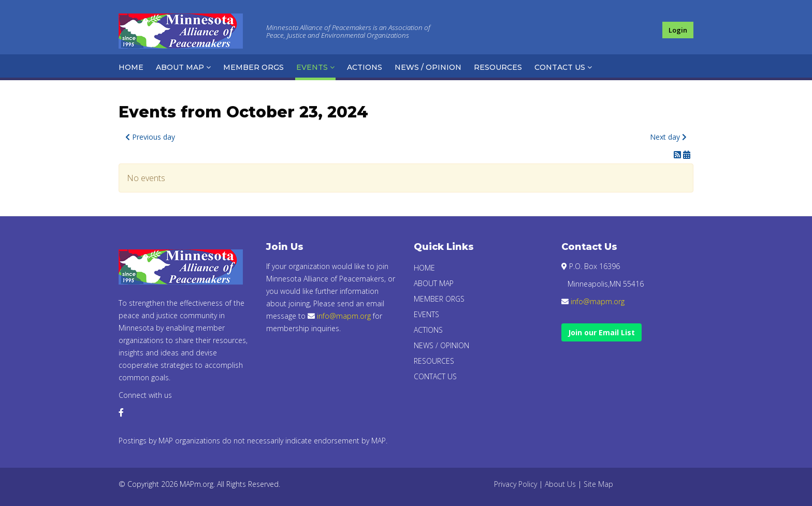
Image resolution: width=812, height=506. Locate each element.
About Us (560, 484)
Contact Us (560, 67)
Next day (668, 137)
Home (131, 67)
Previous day (150, 137)
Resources (498, 67)
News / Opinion (428, 67)
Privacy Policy (516, 484)
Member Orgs (253, 67)
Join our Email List (601, 332)
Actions (365, 67)
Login (678, 30)
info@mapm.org (344, 316)
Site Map (598, 484)
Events (312, 67)
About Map (180, 67)
